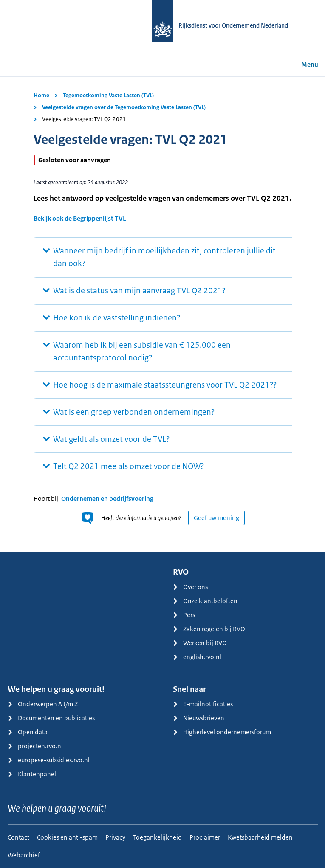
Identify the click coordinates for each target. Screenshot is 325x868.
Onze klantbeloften (205, 601)
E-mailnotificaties (203, 704)
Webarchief (24, 855)
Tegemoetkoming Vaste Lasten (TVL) (108, 95)
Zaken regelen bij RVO (209, 629)
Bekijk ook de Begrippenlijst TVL (80, 218)
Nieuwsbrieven (199, 718)
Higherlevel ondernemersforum (222, 732)
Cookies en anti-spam (67, 837)
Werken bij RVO (200, 643)
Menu (304, 64)
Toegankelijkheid (157, 837)
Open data (28, 732)
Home (41, 95)
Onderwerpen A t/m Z (43, 704)
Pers (184, 615)
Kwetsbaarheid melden (260, 837)
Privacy (115, 837)
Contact (18, 837)
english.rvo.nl (197, 657)
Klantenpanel (32, 774)
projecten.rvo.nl (35, 746)
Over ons (190, 587)
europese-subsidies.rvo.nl (49, 760)
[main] (162, 314)
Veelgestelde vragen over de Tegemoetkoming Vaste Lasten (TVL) (124, 107)
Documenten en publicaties (51, 718)
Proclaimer (205, 837)
